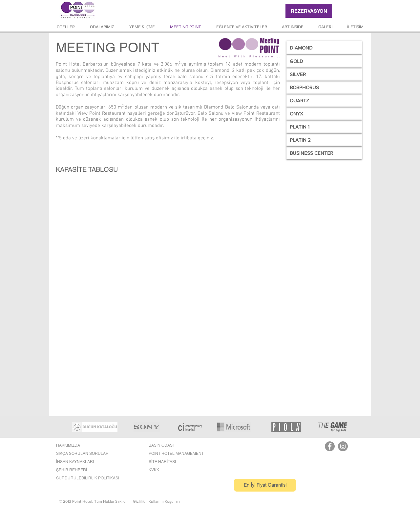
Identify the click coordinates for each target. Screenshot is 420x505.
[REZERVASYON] (309, 11)
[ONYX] (324, 113)
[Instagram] (343, 446)
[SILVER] (324, 74)
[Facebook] (330, 446)
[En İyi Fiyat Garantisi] (265, 485)
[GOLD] (324, 61)
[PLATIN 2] (324, 140)
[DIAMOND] (324, 48)
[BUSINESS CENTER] (324, 153)
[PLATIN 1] (324, 127)
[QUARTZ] (324, 100)
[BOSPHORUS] (324, 87)
